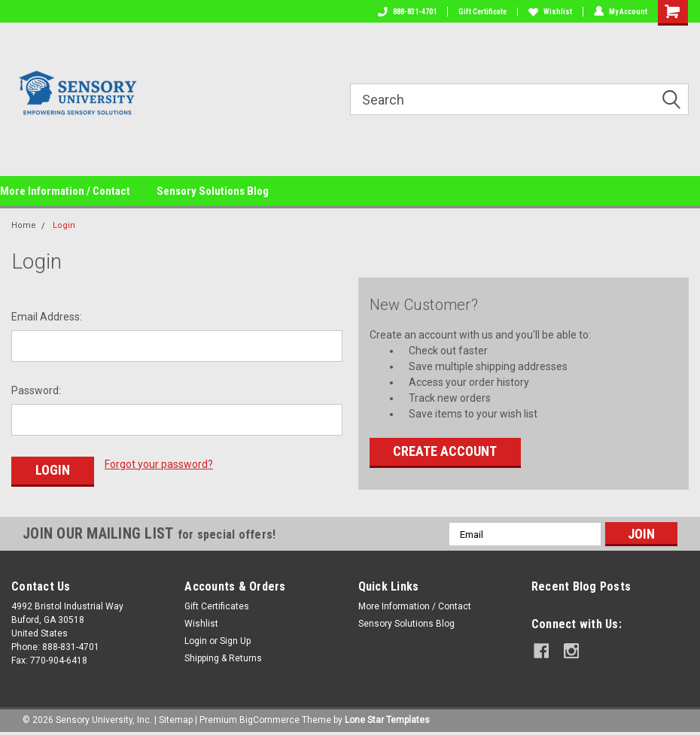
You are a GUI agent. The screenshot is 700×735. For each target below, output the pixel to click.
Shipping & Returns (223, 658)
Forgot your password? (159, 464)
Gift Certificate (482, 12)
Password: (36, 390)
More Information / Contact (65, 191)
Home (24, 225)
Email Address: (47, 317)
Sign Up (235, 641)
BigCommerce (269, 720)
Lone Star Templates (387, 720)
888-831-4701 (407, 12)
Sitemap (176, 720)
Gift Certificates (217, 606)
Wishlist (550, 12)
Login (64, 225)
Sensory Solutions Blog (213, 191)
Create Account (445, 451)
